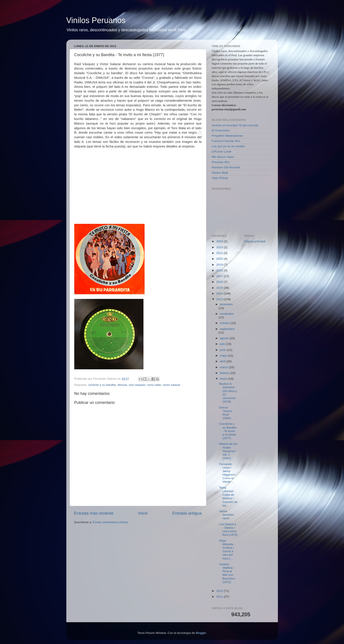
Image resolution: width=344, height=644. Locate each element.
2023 (220, 247)
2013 (220, 299)
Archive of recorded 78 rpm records (235, 125)
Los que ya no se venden (228, 146)
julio (223, 344)
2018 (220, 270)
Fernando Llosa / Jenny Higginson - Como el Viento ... (228, 473)
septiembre (227, 329)
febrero (225, 373)
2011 (220, 597)
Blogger (201, 633)
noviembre (227, 314)
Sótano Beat (220, 173)
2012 (220, 591)
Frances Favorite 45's (226, 141)
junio (223, 350)
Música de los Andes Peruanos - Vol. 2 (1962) (228, 451)
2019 (220, 265)
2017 (220, 276)
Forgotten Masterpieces (227, 136)
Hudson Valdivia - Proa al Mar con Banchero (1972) (227, 573)
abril (223, 361)
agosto (225, 338)
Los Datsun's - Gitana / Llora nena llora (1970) (228, 530)
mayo (224, 356)
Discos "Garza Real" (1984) (225, 413)
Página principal (255, 241)
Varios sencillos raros (226, 515)
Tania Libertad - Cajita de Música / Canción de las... (228, 497)
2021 (220, 253)
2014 (220, 293)
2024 (220, 241)
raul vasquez (137, 385)
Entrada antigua (187, 513)
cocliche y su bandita (102, 385)
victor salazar (172, 385)
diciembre (226, 304)
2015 (220, 288)
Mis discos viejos (223, 157)
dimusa (122, 385)
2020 (220, 259)
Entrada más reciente (94, 513)
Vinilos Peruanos (96, 20)
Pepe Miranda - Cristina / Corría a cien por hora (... (227, 550)
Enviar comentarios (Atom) (110, 522)
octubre (225, 323)
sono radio (154, 385)
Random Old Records (226, 167)
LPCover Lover (222, 152)
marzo (224, 367)
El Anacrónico (221, 130)
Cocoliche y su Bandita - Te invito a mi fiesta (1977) (228, 431)
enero (224, 379)
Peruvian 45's (221, 162)
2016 (220, 282)
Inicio (143, 513)
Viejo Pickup (220, 178)
